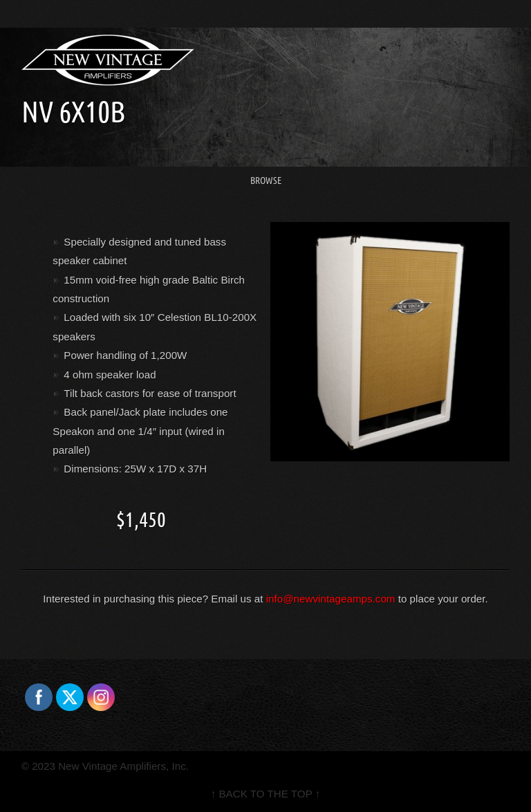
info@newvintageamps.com (331, 599)
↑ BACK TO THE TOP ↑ (266, 794)
